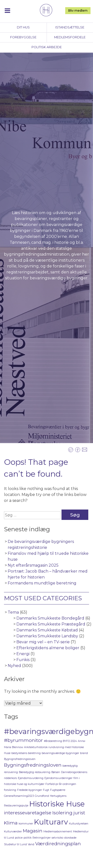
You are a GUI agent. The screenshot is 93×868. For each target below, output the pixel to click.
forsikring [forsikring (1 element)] (10, 790)
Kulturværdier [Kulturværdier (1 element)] (13, 832)
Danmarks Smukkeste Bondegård (50, 618)
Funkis (23, 660)
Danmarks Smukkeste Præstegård (51, 624)
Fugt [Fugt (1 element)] (46, 790)
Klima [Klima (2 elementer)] (11, 823)
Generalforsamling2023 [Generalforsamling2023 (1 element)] (19, 796)
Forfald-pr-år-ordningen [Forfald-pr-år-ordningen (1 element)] (61, 784)
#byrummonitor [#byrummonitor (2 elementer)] (23, 740)
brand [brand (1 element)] (84, 753)
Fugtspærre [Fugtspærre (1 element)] (58, 790)
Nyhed (14, 666)
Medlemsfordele (70, 37)
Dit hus (23, 27)
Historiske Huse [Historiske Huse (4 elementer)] (57, 804)
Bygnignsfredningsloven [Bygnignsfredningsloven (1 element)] (20, 759)
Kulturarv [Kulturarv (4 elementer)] (51, 822)
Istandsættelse (70, 27)
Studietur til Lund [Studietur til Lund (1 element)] (15, 844)
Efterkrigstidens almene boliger (48, 648)
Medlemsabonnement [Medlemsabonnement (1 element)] (58, 832)
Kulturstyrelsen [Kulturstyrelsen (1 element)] (79, 824)
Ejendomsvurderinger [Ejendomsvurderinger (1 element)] (58, 778)
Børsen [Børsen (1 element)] (56, 772)
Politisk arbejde (47, 47)
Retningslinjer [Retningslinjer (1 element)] (42, 838)
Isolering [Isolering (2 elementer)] (62, 813)
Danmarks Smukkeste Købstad (47, 630)
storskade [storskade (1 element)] (70, 838)
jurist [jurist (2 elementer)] (79, 813)
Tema (13, 612)
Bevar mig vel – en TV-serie (43, 642)
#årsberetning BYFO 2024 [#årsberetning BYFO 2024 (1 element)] (60, 741)
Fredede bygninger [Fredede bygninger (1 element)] (30, 790)
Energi (23, 654)
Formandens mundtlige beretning (42, 583)
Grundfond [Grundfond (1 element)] (42, 796)
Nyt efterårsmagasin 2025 (33, 565)
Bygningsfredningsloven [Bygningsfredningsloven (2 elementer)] (33, 765)
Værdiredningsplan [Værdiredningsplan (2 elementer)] (58, 844)
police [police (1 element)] (19, 838)
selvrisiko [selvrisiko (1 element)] (57, 838)
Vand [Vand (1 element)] (31, 844)
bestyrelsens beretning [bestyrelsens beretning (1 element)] (26, 753)
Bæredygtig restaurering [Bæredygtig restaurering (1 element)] (35, 772)
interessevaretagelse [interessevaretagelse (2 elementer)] (28, 813)
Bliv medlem (78, 11)
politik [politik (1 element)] (28, 838)
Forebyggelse (23, 37)
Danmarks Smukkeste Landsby (47, 636)
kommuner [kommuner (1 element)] (26, 824)
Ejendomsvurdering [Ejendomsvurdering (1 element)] (31, 778)
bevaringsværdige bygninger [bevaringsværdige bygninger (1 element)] (60, 753)
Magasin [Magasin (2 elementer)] (33, 831)
